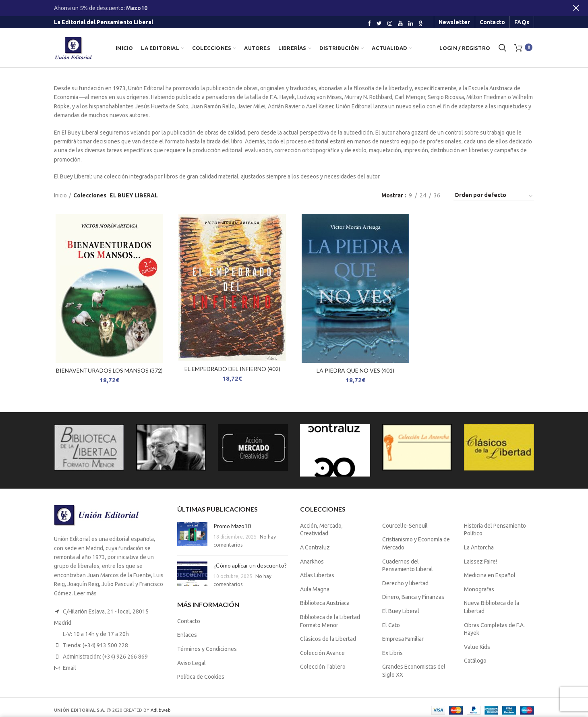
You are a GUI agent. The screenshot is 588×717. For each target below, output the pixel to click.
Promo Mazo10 (232, 526)
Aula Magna (315, 589)
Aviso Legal (192, 663)
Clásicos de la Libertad (328, 639)
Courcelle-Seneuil (405, 526)
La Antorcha (479, 547)
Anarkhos (312, 562)
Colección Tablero (323, 667)
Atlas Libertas (317, 575)
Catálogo (475, 661)
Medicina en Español (490, 575)
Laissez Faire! (480, 562)
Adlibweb (161, 710)
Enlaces (187, 635)
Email (69, 668)
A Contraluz (315, 547)
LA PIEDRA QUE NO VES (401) (355, 370)
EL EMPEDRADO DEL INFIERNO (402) (232, 369)
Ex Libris (392, 653)
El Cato (391, 625)
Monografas (479, 589)
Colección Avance (322, 653)
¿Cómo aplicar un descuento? (250, 565)
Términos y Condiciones (207, 649)
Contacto (189, 621)
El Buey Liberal (401, 611)
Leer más (85, 593)
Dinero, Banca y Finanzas (413, 597)
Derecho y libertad (405, 583)
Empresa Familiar (403, 639)
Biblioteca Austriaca (325, 603)
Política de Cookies (201, 677)
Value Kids (477, 647)
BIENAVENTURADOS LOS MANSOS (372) (109, 370)
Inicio (60, 195)
